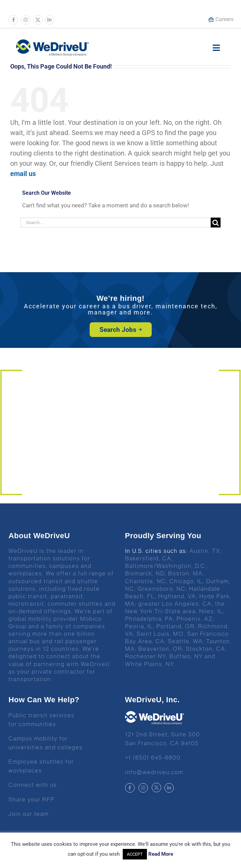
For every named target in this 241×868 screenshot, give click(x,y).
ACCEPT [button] (135, 854)
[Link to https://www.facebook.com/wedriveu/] (13, 20)
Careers (221, 19)
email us (23, 174)
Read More (161, 854)
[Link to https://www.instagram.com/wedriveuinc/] (26, 20)
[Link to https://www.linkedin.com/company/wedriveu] (49, 20)
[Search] (216, 223)
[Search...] (116, 223)
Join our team (29, 814)
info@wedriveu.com (154, 772)
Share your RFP (32, 799)
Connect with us (33, 785)
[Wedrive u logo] (52, 43)
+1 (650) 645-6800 (153, 757)
